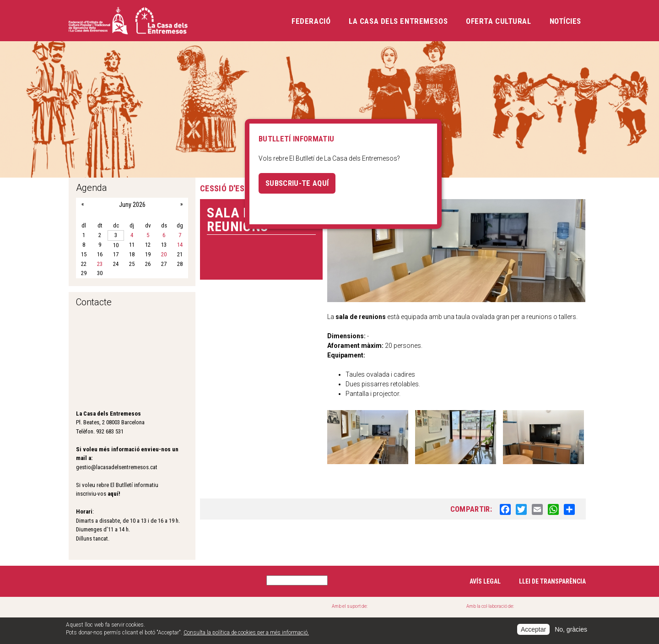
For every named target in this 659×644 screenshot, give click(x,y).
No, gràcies (571, 629)
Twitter (144, 580)
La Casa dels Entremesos (398, 21)
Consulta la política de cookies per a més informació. (246, 633)
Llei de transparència (552, 581)
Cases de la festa (220, 616)
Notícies (565, 21)
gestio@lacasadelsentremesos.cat (117, 467)
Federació (311, 21)
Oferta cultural (498, 21)
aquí (113, 494)
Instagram (112, 580)
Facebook (81, 580)
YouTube (175, 580)
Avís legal (485, 581)
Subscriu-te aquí (297, 183)
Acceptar (533, 629)
